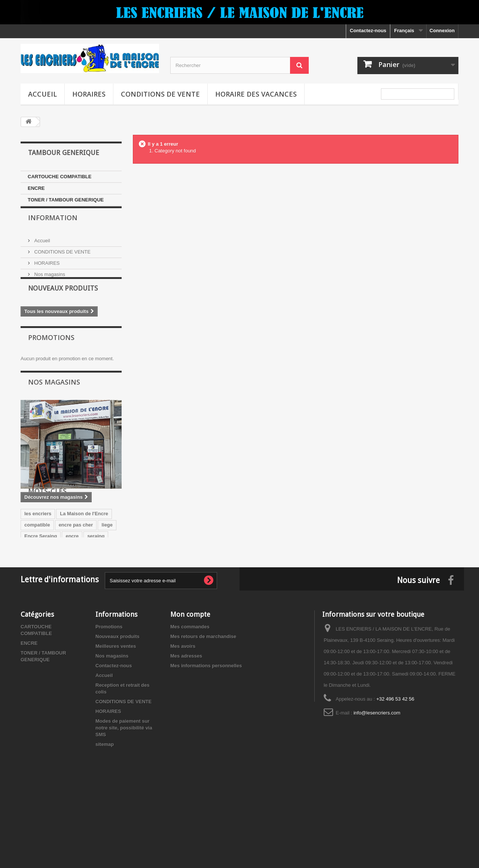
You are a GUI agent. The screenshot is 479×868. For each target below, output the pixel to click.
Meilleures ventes (116, 723)
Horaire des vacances (256, 94)
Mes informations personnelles (206, 742)
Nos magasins (49, 282)
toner (67, 607)
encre (72, 596)
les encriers (38, 573)
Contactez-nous (368, 31)
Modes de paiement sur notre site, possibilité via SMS (124, 804)
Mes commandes (190, 703)
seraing (96, 596)
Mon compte (190, 691)
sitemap (105, 821)
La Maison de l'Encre (84, 573)
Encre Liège (38, 607)
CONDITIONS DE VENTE (160, 94)
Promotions (51, 361)
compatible (37, 585)
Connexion (442, 31)
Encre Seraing (41, 596)
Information (53, 228)
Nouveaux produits (63, 310)
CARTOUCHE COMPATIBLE (60, 177)
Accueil (42, 94)
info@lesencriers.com (377, 789)
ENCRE (36, 188)
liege (107, 585)
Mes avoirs (183, 723)
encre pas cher (76, 585)
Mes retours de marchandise (203, 713)
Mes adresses (186, 732)
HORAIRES (89, 94)
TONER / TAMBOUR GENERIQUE (66, 200)
